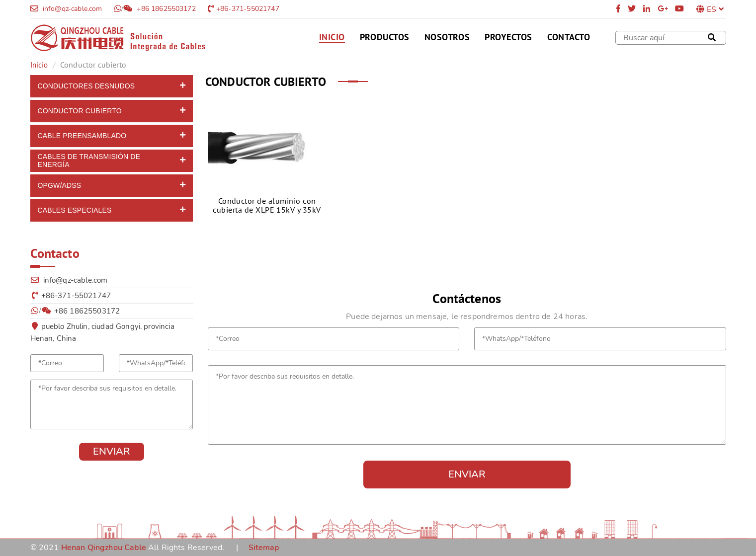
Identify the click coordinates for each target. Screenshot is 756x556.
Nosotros (447, 37)
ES (715, 9)
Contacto (569, 37)
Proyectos (508, 37)
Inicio (332, 38)
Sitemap (264, 548)
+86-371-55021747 (248, 9)
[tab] (112, 86)
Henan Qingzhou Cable (104, 548)
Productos (385, 37)
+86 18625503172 (165, 9)
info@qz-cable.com (72, 9)
